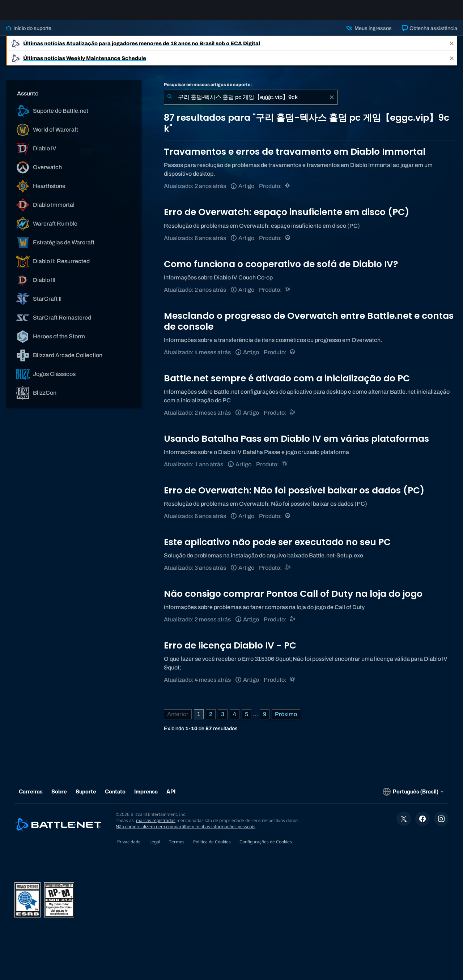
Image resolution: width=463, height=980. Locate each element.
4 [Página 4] (235, 720)
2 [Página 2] (211, 720)
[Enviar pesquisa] (170, 103)
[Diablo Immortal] (288, 192)
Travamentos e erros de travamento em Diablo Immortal (295, 157)
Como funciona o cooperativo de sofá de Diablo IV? (281, 270)
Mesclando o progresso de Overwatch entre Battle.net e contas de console (309, 327)
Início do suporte (29, 34)
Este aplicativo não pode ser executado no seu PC (277, 548)
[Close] (452, 49)
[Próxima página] (286, 720)
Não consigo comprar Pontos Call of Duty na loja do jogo (293, 600)
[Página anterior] (178, 720)
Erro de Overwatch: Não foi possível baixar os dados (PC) (294, 496)
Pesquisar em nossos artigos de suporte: (208, 90)
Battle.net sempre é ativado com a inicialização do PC (287, 384)
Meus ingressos (369, 34)
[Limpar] (332, 103)
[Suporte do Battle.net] (293, 418)
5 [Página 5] (247, 720)
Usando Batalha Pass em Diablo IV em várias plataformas (296, 444)
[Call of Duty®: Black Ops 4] (293, 625)
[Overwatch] (288, 244)
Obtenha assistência (430, 34)
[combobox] (251, 103)
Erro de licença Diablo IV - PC (230, 651)
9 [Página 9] (265, 720)
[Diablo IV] (288, 296)
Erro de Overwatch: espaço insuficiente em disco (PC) (286, 218)
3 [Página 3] (223, 720)
